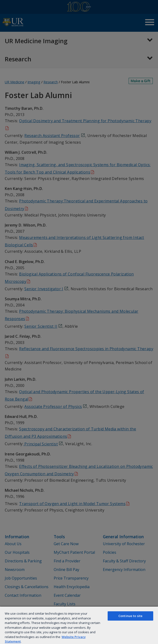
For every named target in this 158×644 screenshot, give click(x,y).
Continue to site (130, 616)
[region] (79, 625)
